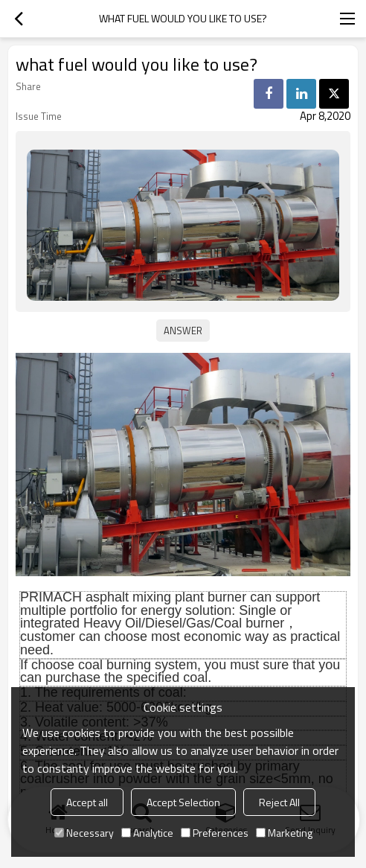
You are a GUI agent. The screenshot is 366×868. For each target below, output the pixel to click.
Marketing (284, 833)
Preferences (215, 833)
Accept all (87, 802)
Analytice (147, 833)
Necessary (84, 833)
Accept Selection (183, 802)
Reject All (279, 802)
